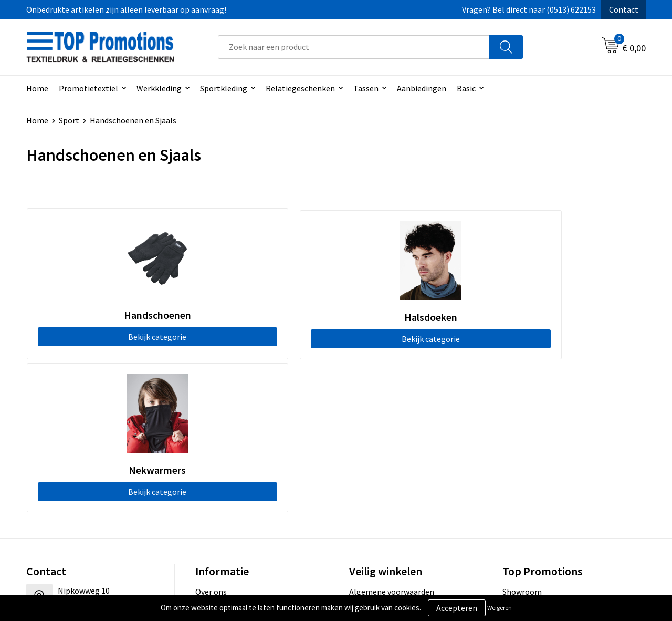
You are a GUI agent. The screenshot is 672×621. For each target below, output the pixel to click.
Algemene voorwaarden (392, 437)
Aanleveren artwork (538, 452)
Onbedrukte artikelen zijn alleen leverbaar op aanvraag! (126, 9)
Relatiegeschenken (300, 88)
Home (37, 88)
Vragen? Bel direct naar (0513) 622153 (529, 9)
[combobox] (354, 47)
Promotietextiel (88, 88)
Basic (466, 88)
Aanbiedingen (422, 88)
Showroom (522, 437)
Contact (624, 9)
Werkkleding (159, 88)
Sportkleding (224, 88)
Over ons (211, 437)
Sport (69, 120)
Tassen (366, 88)
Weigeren (500, 608)
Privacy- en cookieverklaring (400, 452)
